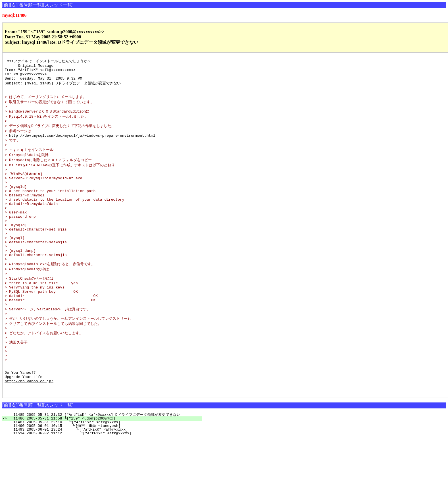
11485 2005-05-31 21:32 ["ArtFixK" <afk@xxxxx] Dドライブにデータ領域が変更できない (100, 466)
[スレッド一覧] (58, 5)
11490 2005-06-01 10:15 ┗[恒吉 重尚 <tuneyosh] (103, 477)
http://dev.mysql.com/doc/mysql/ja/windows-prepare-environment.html (82, 145)
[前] (6, 5)
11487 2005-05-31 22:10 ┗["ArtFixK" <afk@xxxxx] (105, 473)
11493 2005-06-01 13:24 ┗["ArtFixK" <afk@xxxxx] (104, 481)
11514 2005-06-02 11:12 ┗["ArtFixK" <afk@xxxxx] (104, 484)
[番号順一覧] (30, 5)
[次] (14, 5)
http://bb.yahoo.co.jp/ (29, 430)
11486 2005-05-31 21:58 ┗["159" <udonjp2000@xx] (105, 470)
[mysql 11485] (39, 87)
